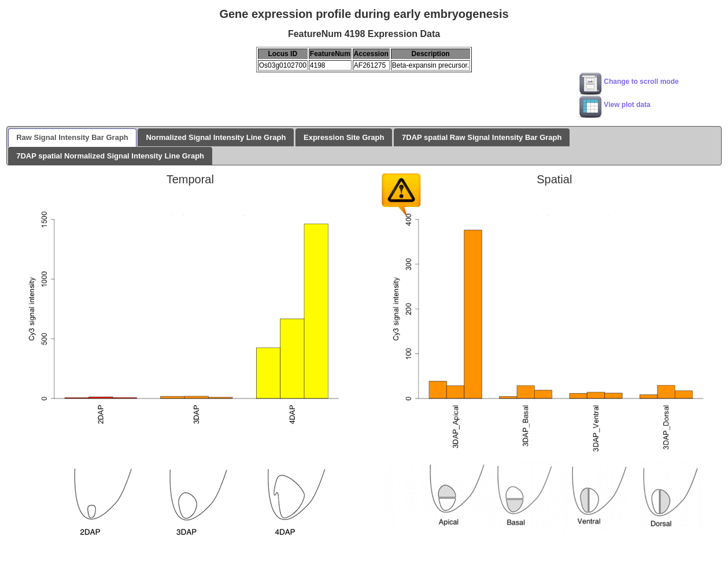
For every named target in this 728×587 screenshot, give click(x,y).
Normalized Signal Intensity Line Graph (216, 137)
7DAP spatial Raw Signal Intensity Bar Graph (482, 137)
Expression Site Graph (344, 137)
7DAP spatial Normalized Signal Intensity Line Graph (110, 156)
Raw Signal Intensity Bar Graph (72, 137)
